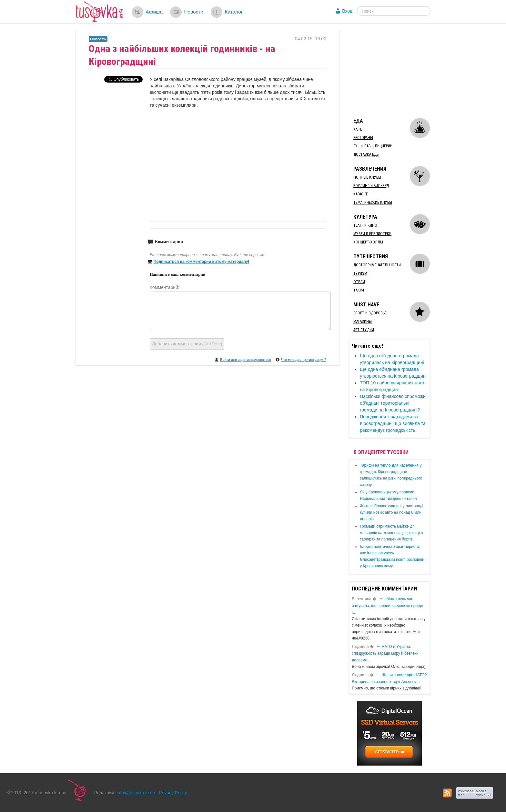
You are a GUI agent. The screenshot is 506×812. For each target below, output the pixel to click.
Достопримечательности (377, 265)
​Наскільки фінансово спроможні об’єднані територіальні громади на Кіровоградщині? (393, 403)
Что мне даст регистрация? (304, 360)
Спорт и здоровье (370, 313)
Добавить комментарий (187, 344)
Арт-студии (364, 330)
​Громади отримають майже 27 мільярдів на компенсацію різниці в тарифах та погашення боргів (391, 533)
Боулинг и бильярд (371, 186)
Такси (359, 290)
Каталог (234, 12)
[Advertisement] (397, 70)
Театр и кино (365, 225)
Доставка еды (366, 154)
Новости (194, 12)
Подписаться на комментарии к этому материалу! (202, 262)
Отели (359, 282)
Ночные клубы (367, 177)
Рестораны (363, 138)
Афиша (154, 12)
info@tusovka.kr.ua (136, 793)
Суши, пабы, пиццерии (373, 146)
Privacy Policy (173, 793)
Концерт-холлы (368, 242)
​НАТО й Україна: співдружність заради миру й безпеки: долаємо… (386, 653)
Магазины (363, 322)
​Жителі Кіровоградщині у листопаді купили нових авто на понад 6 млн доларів (391, 512)
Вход (347, 11)
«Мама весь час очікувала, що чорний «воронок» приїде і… (387, 606)
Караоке (361, 194)
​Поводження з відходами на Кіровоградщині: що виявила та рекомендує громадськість (393, 423)
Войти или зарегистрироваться (246, 360)
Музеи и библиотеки (372, 234)
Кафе (358, 129)
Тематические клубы (373, 203)
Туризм (360, 273)
